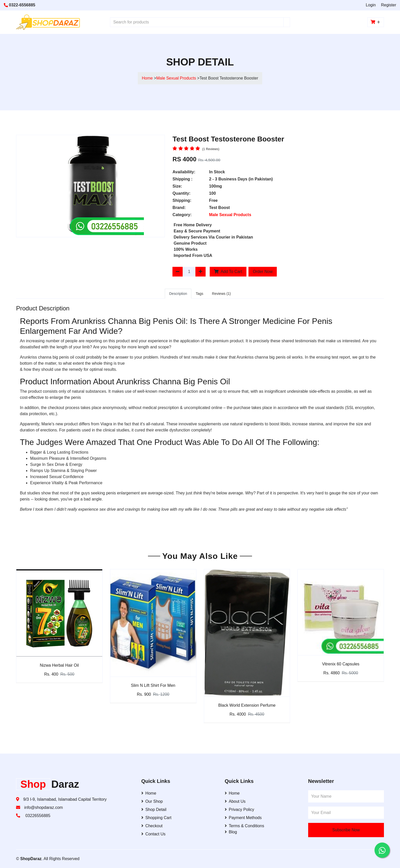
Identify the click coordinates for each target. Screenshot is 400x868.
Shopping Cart (156, 818)
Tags (199, 294)
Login (371, 5)
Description (178, 294)
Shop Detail (154, 810)
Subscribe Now (346, 830)
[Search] (287, 22)
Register (389, 5)
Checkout (152, 826)
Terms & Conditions (245, 826)
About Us (235, 801)
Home (147, 78)
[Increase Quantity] (201, 272)
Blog (231, 832)
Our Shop (152, 801)
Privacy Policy (240, 810)
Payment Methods (243, 818)
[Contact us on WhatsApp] (382, 850)
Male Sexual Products (177, 78)
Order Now (263, 272)
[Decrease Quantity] (178, 272)
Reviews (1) (221, 294)
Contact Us (153, 834)
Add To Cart (228, 272)
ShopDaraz (31, 859)
